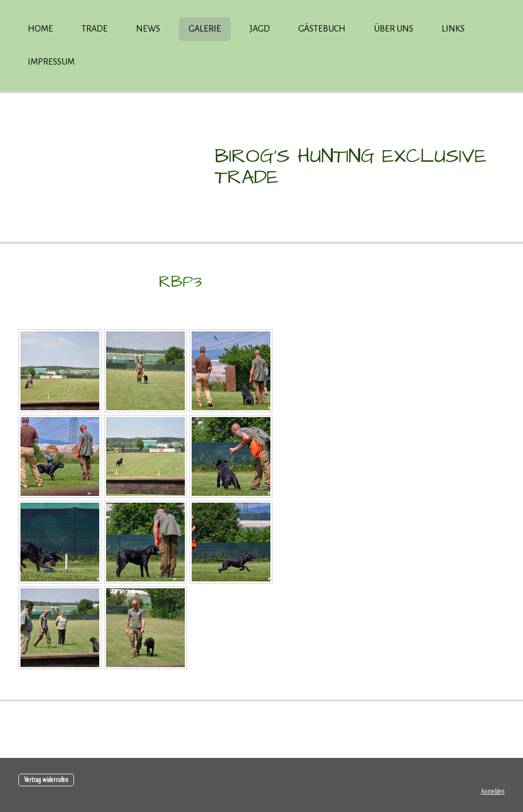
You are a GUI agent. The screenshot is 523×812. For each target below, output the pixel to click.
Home (40, 29)
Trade (95, 29)
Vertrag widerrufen (46, 780)
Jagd (260, 29)
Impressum (51, 62)
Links (453, 29)
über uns (394, 29)
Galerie (205, 29)
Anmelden (493, 791)
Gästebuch (322, 29)
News (148, 29)
